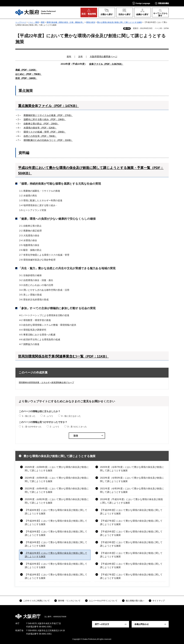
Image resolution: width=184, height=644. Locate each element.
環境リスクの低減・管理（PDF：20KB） (45, 132)
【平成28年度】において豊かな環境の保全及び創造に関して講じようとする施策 (56, 523)
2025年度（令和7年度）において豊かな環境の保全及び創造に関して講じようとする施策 (132, 469)
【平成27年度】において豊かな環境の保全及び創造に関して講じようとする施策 (131, 523)
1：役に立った (29, 416)
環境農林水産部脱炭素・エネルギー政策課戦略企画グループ (46, 382)
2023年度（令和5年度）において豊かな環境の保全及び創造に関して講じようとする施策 (132, 480)
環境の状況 (91, 22)
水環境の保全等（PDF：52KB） (40, 128)
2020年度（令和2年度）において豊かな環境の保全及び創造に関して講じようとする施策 (57, 501)
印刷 (128, 28)
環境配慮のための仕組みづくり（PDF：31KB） (48, 140)
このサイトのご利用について (36, 601)
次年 (80, 57)
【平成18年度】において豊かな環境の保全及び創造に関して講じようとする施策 (56, 576)
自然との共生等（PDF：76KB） (40, 136)
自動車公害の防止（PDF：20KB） (41, 124)
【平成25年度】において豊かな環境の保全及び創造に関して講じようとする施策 (131, 533)
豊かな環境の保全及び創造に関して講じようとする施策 (119, 22)
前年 (69, 57)
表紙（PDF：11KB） (26, 70)
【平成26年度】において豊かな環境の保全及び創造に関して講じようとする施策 (56, 533)
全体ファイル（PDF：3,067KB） (106, 64)
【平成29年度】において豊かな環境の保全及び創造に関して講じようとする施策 (131, 512)
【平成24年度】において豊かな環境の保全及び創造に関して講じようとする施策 (56, 544)
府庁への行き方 (102, 624)
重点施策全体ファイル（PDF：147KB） (48, 106)
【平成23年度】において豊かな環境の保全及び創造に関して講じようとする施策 (131, 544)
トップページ (21, 22)
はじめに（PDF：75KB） (29, 74)
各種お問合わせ (142, 624)
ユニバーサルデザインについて (103, 601)
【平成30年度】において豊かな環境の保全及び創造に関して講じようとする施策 (56, 512)
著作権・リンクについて (69, 601)
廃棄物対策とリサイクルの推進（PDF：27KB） (48, 115)
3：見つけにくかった (77, 427)
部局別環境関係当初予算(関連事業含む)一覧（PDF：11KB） (63, 356)
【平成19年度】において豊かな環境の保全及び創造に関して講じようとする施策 (131, 566)
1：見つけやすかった (32, 427)
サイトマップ (159, 601)
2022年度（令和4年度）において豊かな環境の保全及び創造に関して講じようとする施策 (57, 490)
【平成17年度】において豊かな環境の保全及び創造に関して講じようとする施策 (131, 576)
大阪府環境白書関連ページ (103, 57)
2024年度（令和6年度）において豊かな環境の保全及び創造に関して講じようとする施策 (57, 480)
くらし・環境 (33, 22)
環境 (43, 22)
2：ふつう (48, 416)
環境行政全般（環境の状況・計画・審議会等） (65, 22)
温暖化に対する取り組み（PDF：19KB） (45, 119)
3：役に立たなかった (71, 416)
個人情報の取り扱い (135, 601)
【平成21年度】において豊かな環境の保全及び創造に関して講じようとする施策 (131, 555)
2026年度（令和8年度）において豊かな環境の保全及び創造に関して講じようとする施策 (57, 469)
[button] (141, 3)
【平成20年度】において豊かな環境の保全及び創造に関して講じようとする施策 (56, 566)
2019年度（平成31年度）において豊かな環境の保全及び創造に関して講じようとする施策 (131, 501)
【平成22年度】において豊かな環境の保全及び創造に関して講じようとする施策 (56, 555)
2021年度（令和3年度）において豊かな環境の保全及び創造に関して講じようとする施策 (132, 490)
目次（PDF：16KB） (26, 78)
